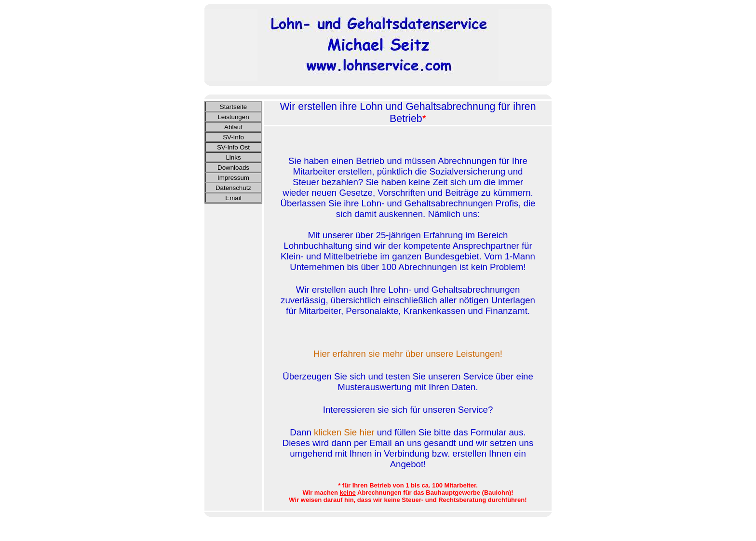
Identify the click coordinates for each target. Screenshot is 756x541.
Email (233, 198)
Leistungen (233, 117)
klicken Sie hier (344, 432)
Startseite (233, 107)
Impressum (233, 178)
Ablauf (233, 127)
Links (233, 157)
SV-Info (233, 137)
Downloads (233, 168)
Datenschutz (233, 188)
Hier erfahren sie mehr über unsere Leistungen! (408, 354)
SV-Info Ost (233, 147)
